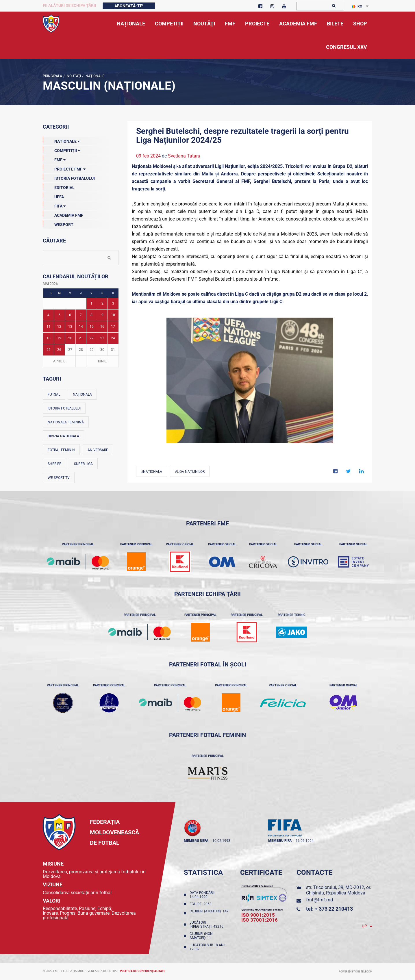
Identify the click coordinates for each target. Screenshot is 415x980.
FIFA (54, 205)
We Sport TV (59, 478)
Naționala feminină (66, 422)
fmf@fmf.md (319, 900)
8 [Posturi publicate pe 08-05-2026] (91, 315)
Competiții (61, 149)
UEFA (53, 196)
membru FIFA (280, 841)
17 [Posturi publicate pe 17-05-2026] (113, 327)
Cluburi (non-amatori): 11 (202, 936)
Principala (52, 76)
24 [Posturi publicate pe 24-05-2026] (113, 338)
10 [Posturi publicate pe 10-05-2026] (113, 315)
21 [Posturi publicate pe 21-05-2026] (81, 338)
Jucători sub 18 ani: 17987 (208, 947)
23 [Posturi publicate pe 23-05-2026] (102, 338)
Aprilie (59, 361)
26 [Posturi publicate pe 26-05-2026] (59, 350)
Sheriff (54, 464)
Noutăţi (73, 76)
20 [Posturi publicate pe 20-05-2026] (70, 338)
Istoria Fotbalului (69, 177)
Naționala (82, 394)
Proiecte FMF (64, 168)
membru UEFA (196, 841)
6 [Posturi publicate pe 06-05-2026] (70, 315)
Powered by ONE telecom (355, 972)
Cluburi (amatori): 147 (209, 913)
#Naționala (152, 472)
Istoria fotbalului (64, 408)
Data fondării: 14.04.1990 (202, 895)
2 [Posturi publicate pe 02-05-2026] (102, 303)
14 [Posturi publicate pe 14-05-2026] (81, 327)
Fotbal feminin (61, 450)
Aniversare (98, 450)
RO (357, 6)
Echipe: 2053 (201, 904)
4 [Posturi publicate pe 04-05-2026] (48, 315)
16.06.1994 (305, 841)
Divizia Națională (63, 436)
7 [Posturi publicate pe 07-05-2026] (81, 315)
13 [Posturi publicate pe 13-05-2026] (70, 327)
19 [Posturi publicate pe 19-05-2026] (59, 338)
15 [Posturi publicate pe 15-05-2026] (92, 327)
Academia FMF (63, 214)
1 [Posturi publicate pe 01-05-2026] (91, 303)
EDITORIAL (59, 186)
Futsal (54, 394)
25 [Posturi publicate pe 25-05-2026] (49, 350)
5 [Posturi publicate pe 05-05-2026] (59, 315)
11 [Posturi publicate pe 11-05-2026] (49, 327)
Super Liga (83, 464)
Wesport (58, 223)
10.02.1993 (221, 841)
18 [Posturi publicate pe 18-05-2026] (49, 338)
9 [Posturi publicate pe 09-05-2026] (102, 315)
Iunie (102, 361)
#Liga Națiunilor (190, 472)
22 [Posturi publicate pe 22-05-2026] (92, 338)
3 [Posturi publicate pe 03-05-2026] (113, 303)
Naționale (95, 76)
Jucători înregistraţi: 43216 (207, 925)
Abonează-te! (129, 6)
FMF (54, 159)
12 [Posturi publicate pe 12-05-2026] (59, 327)
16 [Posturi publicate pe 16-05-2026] (102, 327)
